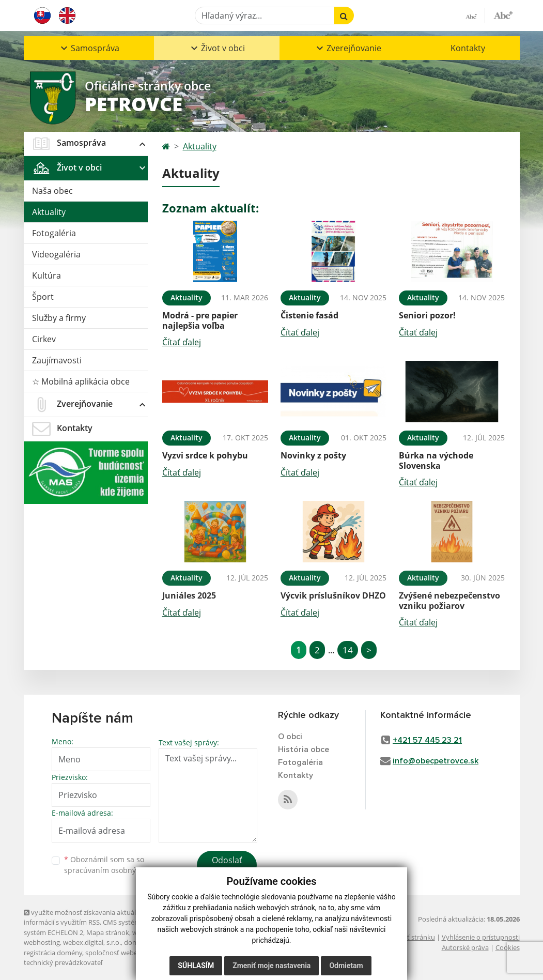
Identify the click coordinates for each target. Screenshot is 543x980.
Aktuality (49, 212)
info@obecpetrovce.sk (436, 761)
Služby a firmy (59, 318)
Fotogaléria (54, 233)
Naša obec (52, 191)
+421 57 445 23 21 (427, 740)
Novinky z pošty (313, 455)
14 (348, 650)
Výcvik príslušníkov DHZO (333, 595)
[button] (89, 48)
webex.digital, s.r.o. (92, 942)
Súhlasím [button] (196, 966)
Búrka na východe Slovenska (436, 460)
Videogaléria (56, 254)
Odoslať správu (227, 866)
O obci (290, 737)
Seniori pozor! (427, 315)
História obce (304, 749)
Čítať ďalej (182, 342)
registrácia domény (53, 953)
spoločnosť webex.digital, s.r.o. (132, 953)
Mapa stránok (108, 932)
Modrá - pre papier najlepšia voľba (200, 320)
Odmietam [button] (346, 966)
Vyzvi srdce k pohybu (205, 455)
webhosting (42, 942)
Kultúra (46, 275)
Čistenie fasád (309, 315)
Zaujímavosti (57, 360)
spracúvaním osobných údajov (117, 870)
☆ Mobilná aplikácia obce (81, 381)
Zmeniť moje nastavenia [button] (271, 966)
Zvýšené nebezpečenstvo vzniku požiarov (449, 600)
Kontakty (468, 48)
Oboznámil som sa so (117, 865)
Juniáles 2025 (189, 595)
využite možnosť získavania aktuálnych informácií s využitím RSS (87, 917)
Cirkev (44, 339)
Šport (43, 297)
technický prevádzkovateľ (63, 962)
